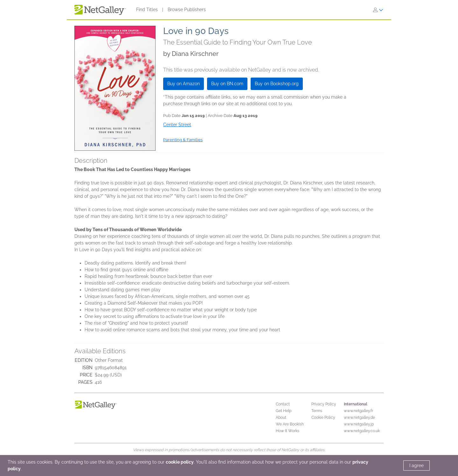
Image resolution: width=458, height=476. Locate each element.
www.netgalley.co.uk (362, 431)
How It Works (288, 431)
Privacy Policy (324, 404)
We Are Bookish (290, 424)
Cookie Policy (323, 417)
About (281, 417)
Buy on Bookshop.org (277, 84)
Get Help (284, 411)
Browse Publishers (187, 10)
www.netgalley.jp (359, 424)
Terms (317, 411)
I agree (416, 466)
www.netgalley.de (359, 417)
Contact (283, 404)
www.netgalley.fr (358, 411)
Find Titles (147, 10)
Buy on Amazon (184, 84)
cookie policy (180, 462)
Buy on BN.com (227, 84)
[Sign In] (378, 10)
